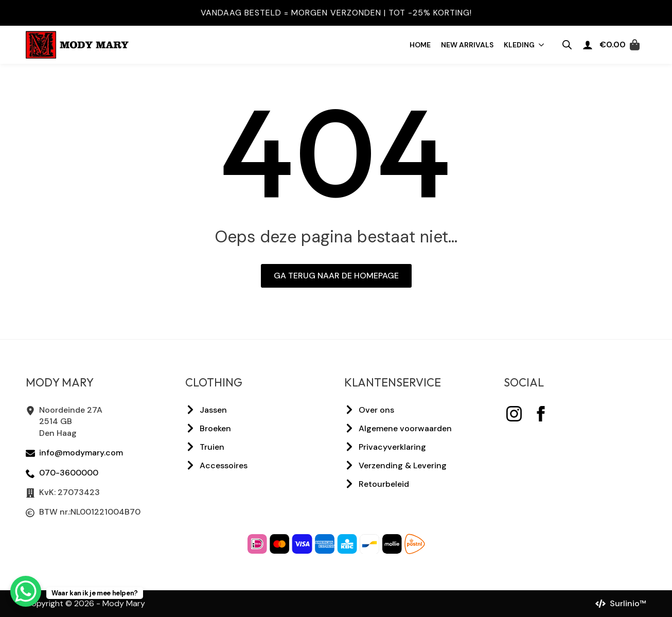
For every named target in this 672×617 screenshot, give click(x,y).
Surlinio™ (628, 603)
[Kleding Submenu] (542, 45)
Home (420, 45)
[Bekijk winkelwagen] (620, 45)
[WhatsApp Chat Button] (26, 591)
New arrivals (467, 45)
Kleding (519, 45)
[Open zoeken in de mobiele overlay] (567, 45)
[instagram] (514, 414)
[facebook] (541, 414)
